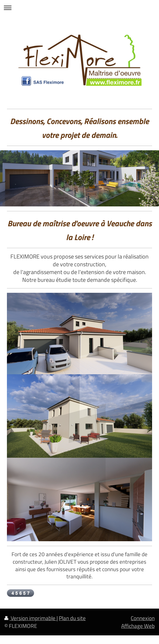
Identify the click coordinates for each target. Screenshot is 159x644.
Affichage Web (138, 626)
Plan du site (72, 618)
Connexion (143, 618)
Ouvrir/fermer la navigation (79, 8)
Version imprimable (30, 618)
